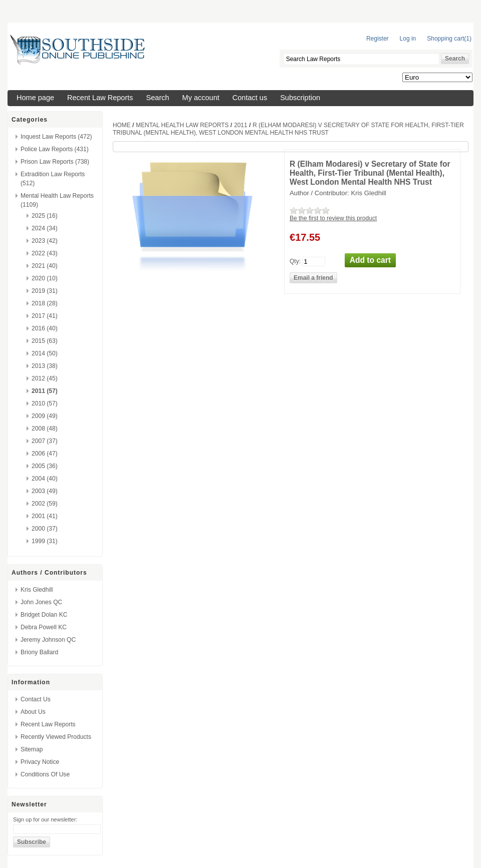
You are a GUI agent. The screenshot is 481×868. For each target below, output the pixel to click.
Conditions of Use (45, 774)
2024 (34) (45, 228)
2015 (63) (45, 341)
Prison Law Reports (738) (55, 162)
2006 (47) (45, 454)
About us (33, 712)
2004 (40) (45, 479)
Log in (408, 39)
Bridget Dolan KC (44, 615)
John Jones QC (41, 602)
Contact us (250, 98)
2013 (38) (45, 366)
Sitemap (32, 749)
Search (158, 98)
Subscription (300, 98)
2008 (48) (45, 428)
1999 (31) (45, 541)
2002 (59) (45, 504)
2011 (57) (45, 391)
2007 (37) (45, 441)
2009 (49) (45, 416)
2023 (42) (45, 241)
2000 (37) (45, 529)
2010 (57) (45, 403)
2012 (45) (45, 378)
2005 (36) (45, 466)
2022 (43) (45, 253)
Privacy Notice (40, 762)
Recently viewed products (56, 737)
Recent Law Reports (100, 98)
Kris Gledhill (37, 590)
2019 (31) (45, 291)
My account (201, 98)
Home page (35, 98)
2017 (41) (45, 316)
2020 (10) (45, 278)
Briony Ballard (39, 652)
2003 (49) (45, 491)
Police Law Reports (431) (55, 149)
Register (378, 39)
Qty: (295, 261)
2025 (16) (45, 216)
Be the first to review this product (333, 218)
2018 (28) (45, 303)
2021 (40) (45, 266)
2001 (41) (45, 516)
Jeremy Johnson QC (48, 640)
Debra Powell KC (44, 627)
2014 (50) (45, 353)
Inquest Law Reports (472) (56, 137)
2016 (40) (45, 328)
